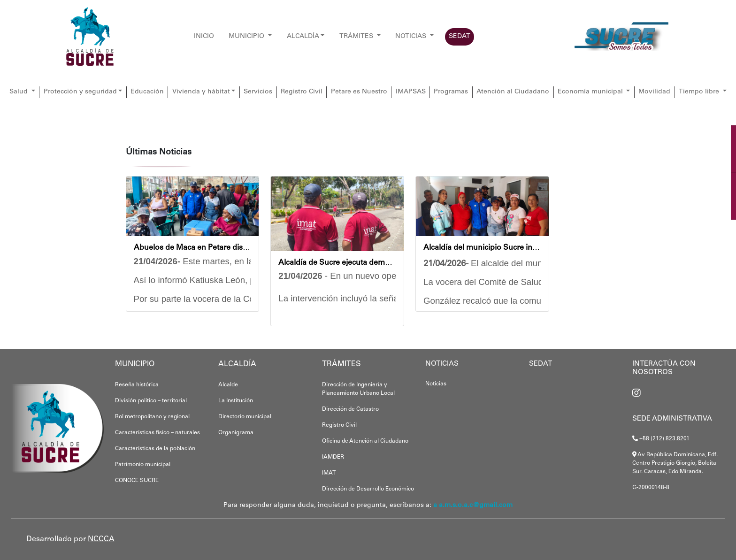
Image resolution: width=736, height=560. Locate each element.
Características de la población (155, 449)
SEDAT (460, 37)
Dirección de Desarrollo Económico (368, 489)
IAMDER (333, 457)
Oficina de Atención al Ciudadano (365, 441)
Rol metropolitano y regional (152, 417)
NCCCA (101, 539)
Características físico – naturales (157, 433)
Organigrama (236, 433)
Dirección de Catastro (350, 409)
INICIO (204, 37)
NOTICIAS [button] (412, 37)
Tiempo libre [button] (700, 92)
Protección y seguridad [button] (80, 92)
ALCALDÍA (303, 37)
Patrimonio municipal (143, 465)
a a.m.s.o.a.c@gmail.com (473, 506)
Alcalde (228, 385)
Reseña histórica (137, 385)
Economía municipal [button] (591, 92)
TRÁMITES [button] (357, 37)
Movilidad (654, 92)
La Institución (236, 401)
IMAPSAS (411, 92)
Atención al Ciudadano (513, 92)
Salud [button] (19, 92)
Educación (147, 92)
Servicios (258, 92)
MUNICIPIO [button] (247, 37)
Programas (451, 92)
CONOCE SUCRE (137, 481)
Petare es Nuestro (359, 92)
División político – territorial (151, 401)
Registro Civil (302, 92)
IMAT (329, 473)
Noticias (436, 384)
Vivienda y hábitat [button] (201, 92)
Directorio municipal (245, 417)
